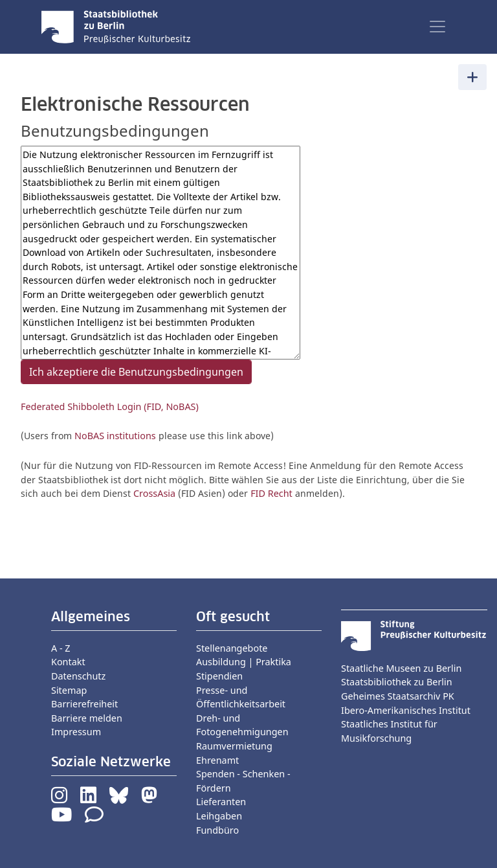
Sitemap (69, 690)
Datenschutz (78, 676)
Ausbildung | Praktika (244, 662)
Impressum (76, 732)
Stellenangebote (232, 648)
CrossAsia (154, 493)
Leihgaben (219, 816)
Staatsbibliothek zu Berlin (397, 682)
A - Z (61, 648)
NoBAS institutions (115, 436)
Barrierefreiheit (84, 704)
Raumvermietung (234, 746)
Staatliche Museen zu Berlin (401, 668)
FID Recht (271, 493)
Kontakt (68, 662)
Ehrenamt (217, 760)
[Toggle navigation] (437, 27)
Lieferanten (221, 802)
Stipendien (219, 676)
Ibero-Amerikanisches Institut (406, 710)
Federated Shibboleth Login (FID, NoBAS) (110, 406)
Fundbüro (217, 830)
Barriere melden (87, 718)
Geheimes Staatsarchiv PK (398, 696)
